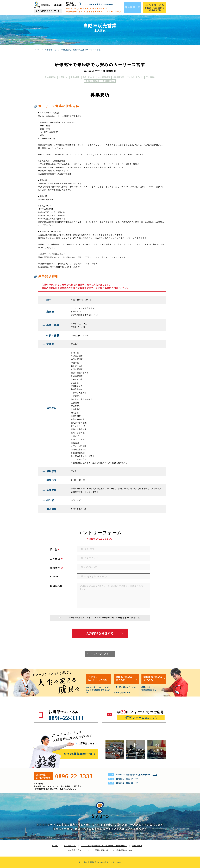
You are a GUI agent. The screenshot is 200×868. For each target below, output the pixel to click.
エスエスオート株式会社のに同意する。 (101, 618)
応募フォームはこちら (142, 718)
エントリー (104, 846)
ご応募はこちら (86, 743)
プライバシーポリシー (95, 618)
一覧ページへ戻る (100, 654)
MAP (155, 775)
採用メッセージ (100, 9)
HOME (55, 846)
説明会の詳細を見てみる (124, 679)
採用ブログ (71, 9)
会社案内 (84, 9)
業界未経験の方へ (74, 12)
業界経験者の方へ (95, 12)
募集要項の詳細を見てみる (153, 679)
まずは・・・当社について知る (98, 679)
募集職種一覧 (70, 846)
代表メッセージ (83, 850)
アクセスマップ (114, 12)
